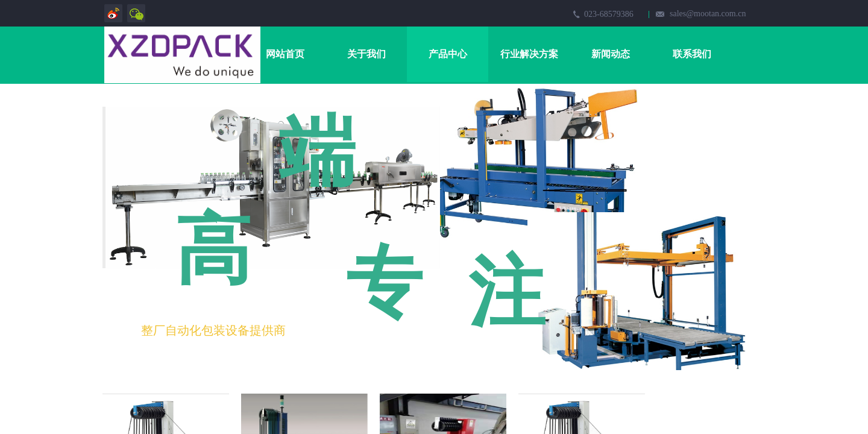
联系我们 (692, 54)
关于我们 (366, 54)
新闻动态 (611, 54)
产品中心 (448, 54)
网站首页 (285, 54)
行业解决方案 (529, 54)
